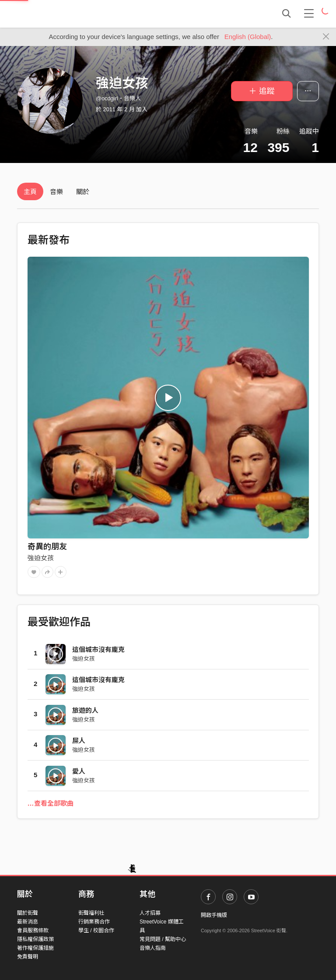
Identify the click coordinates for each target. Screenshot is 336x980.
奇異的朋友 (47, 547)
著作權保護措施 (35, 948)
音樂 (56, 192)
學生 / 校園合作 (96, 930)
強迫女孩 (41, 558)
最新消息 (28, 922)
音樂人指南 (153, 948)
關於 (83, 192)
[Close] (326, 37)
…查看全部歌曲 (51, 803)
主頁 (30, 192)
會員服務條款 (33, 930)
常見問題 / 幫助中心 (163, 939)
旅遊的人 (85, 710)
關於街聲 (28, 913)
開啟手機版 (214, 915)
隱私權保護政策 (35, 939)
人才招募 (150, 913)
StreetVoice (53, 14)
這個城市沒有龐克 (98, 649)
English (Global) (248, 37)
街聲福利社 (91, 913)
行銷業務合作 (94, 922)
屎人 (79, 741)
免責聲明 (28, 957)
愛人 (79, 771)
